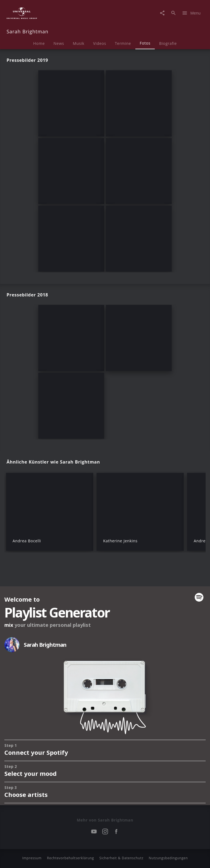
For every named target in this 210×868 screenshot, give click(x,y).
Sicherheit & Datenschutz (121, 858)
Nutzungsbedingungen (168, 858)
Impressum (32, 858)
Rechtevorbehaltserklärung (71, 858)
